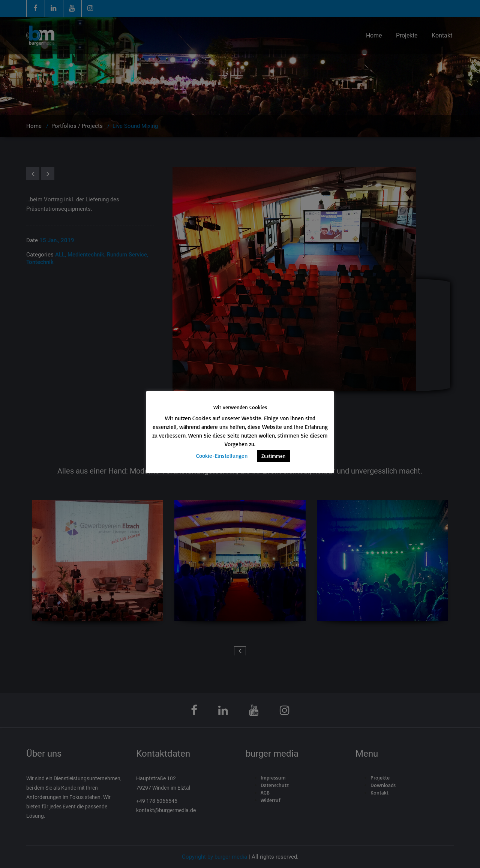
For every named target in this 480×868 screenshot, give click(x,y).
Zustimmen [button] (273, 456)
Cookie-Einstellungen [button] (222, 456)
